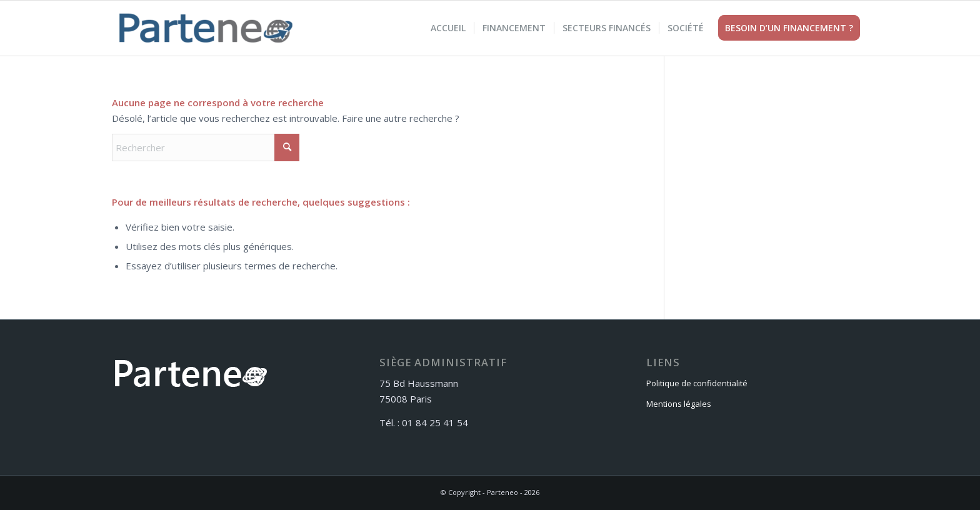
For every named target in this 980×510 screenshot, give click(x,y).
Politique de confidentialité (697, 383)
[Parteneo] (206, 28)
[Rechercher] (206, 147)
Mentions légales (679, 404)
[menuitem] (448, 28)
